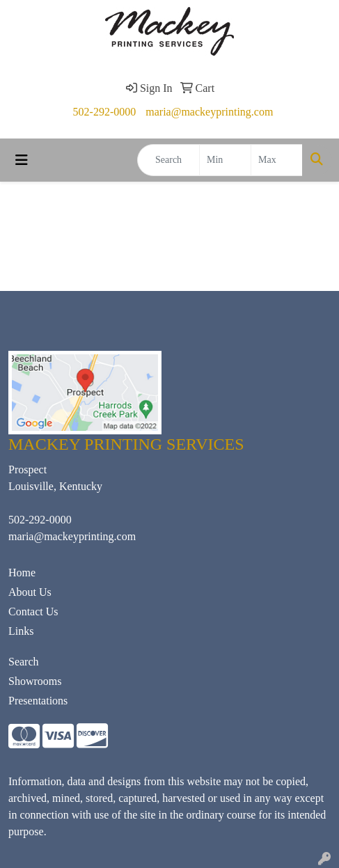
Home (22, 573)
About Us (30, 592)
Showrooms (35, 681)
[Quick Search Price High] (277, 160)
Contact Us (33, 611)
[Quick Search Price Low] (225, 160)
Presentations (38, 701)
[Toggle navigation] (22, 160)
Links (21, 631)
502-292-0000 (105, 112)
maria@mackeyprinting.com (209, 112)
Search (24, 662)
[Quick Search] (168, 160)
